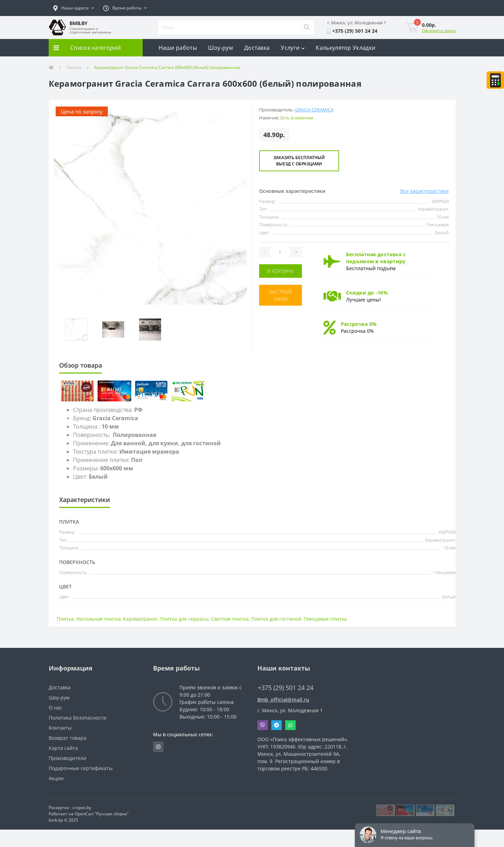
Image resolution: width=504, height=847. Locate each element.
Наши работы (178, 48)
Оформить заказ (439, 30)
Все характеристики (425, 191)
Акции (56, 778)
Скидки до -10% (367, 293)
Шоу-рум (221, 48)
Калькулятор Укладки (346, 48)
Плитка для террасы (184, 619)
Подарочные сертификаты (81, 768)
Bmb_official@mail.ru (283, 700)
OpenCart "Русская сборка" (102, 814)
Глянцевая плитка (325, 619)
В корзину (280, 271)
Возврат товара (67, 738)
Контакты (60, 728)
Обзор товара (81, 365)
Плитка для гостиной (276, 619)
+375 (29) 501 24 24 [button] (286, 688)
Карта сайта (63, 748)
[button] (74, 8)
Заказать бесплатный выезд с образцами (299, 161)
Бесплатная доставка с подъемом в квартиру (376, 258)
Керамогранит (140, 619)
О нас (55, 708)
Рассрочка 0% (359, 324)
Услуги (293, 48)
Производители (67, 758)
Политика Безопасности (78, 718)
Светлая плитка (230, 619)
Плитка (74, 67)
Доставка (257, 48)
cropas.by (82, 807)
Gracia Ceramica (314, 110)
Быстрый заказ (280, 295)
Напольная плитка (98, 619)
